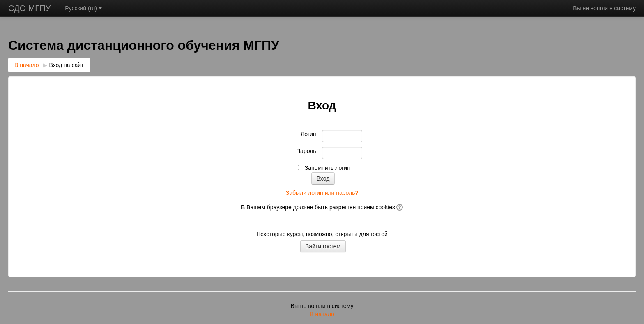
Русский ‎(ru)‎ (83, 8)
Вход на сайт (67, 65)
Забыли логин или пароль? (322, 193)
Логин (308, 134)
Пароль (306, 151)
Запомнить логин (328, 168)
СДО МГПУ (29, 8)
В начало (27, 65)
